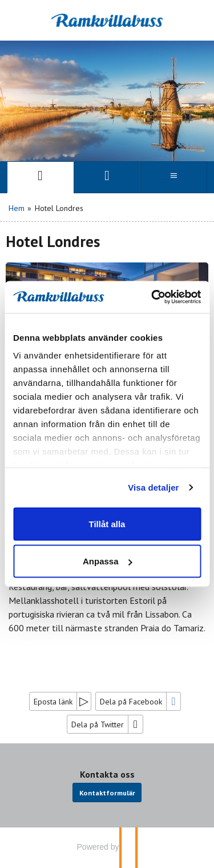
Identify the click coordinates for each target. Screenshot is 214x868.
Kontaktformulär (107, 793)
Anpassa (108, 561)
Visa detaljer (153, 487)
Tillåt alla (107, 523)
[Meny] (174, 177)
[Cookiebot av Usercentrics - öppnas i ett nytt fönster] (152, 297)
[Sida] (40, 177)
